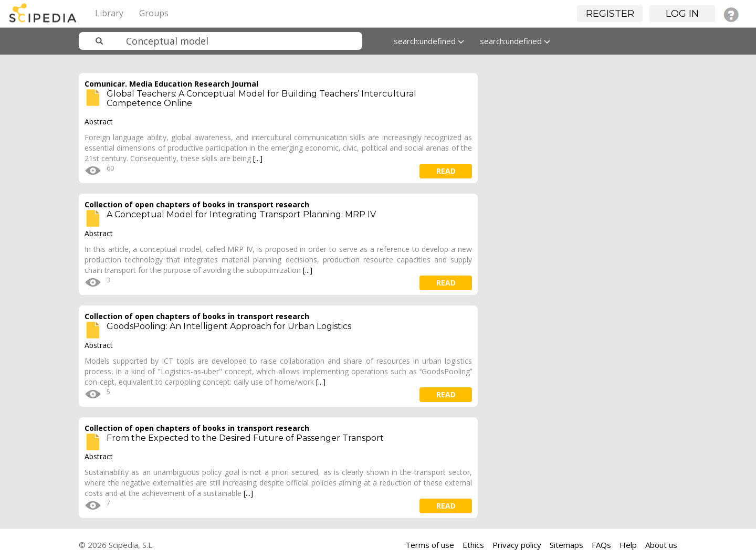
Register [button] (610, 14)
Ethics (473, 545)
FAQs (601, 545)
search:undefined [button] (429, 41)
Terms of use (430, 545)
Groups (154, 13)
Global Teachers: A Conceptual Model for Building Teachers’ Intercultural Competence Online (261, 98)
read (446, 171)
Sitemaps (566, 545)
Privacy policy (517, 545)
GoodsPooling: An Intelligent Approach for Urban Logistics (229, 326)
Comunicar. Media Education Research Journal (171, 84)
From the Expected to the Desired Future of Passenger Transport (245, 438)
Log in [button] (682, 14)
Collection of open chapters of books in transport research (197, 204)
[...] (258, 158)
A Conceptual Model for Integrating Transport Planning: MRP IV (241, 214)
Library (109, 13)
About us (661, 545)
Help (628, 545)
